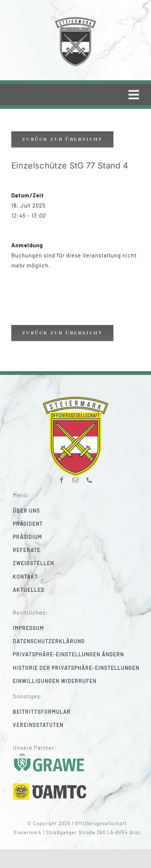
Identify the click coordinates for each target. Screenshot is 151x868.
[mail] (76, 477)
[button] (80, 654)
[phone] (90, 477)
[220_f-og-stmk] (75, 18)
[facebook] (62, 477)
